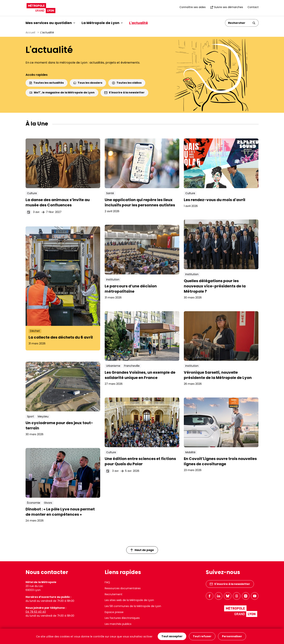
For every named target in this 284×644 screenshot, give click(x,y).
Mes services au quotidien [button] (50, 23)
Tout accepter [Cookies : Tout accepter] (172, 636)
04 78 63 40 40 (36, 612)
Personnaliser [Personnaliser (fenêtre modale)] (232, 636)
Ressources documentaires (123, 588)
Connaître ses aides (193, 7)
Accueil (30, 32)
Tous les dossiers (88, 83)
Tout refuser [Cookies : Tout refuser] (202, 636)
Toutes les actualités (47, 83)
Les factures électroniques (122, 618)
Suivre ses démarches (227, 7)
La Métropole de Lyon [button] (102, 23)
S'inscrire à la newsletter (124, 92)
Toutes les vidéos (127, 83)
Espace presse (114, 612)
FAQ (107, 582)
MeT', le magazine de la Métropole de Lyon (62, 92)
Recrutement (114, 594)
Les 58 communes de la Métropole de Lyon (133, 606)
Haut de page (142, 550)
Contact (253, 7)
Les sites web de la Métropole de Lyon (129, 600)
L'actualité (139, 23)
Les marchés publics (118, 624)
